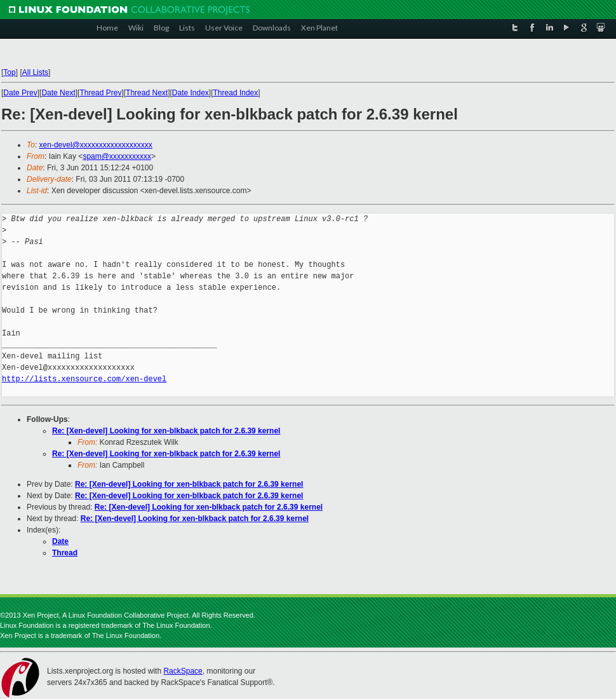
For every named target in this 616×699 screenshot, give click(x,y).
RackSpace (183, 671)
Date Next (58, 93)
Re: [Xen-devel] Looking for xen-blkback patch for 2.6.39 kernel (166, 431)
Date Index (191, 93)
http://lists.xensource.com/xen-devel (84, 379)
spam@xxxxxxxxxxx (117, 156)
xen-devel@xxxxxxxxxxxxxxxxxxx (96, 145)
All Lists (35, 72)
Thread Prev (100, 93)
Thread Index (236, 93)
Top (9, 72)
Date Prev (20, 93)
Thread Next (147, 93)
